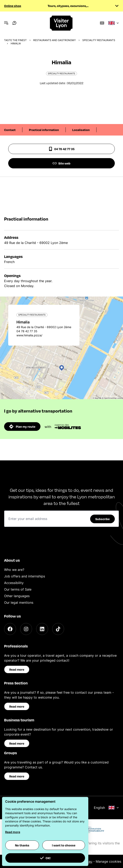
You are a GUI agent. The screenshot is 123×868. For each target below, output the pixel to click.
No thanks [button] (22, 845)
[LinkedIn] (42, 629)
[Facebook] (10, 629)
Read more (17, 669)
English (106, 808)
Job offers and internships (25, 576)
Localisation (81, 130)
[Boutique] (102, 23)
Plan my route (22, 427)
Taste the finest (15, 40)
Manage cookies (108, 861)
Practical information (44, 130)
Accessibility (14, 583)
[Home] (61, 23)
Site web (62, 163)
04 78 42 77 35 (62, 149)
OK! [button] (45, 858)
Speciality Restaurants (99, 40)
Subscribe (102, 519)
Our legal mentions (19, 602)
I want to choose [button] (64, 845)
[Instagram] (26, 629)
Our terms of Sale (18, 589)
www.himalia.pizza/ (29, 335)
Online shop (13, 6)
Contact (10, 130)
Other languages (17, 596)
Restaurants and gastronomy (55, 40)
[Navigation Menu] (6, 23)
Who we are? (14, 570)
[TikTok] (58, 629)
